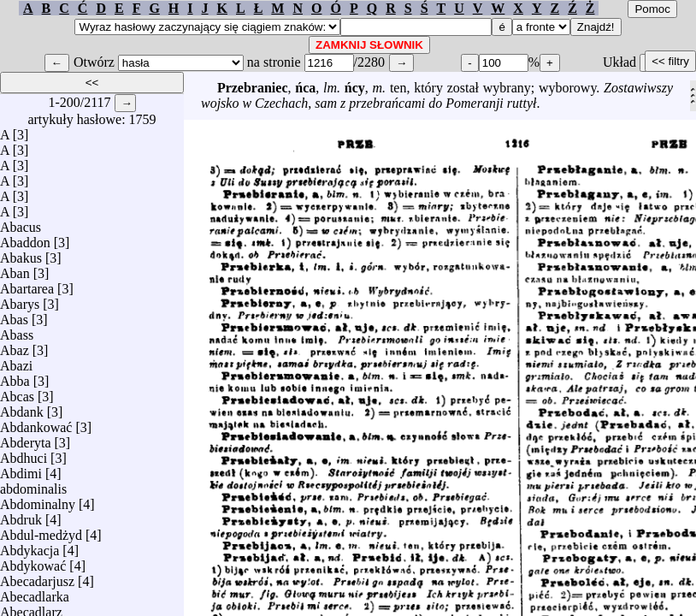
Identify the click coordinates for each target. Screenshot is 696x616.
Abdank (22, 408)
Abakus (21, 254)
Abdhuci (24, 454)
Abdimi (21, 469)
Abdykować (33, 562)
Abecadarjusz (37, 577)
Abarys (20, 300)
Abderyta (26, 438)
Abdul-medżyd (41, 531)
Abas (14, 315)
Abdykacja (29, 546)
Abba (15, 377)
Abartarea (27, 284)
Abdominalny (38, 500)
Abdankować (36, 423)
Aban (15, 269)
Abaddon (25, 238)
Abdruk (21, 515)
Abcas (17, 392)
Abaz (15, 346)
